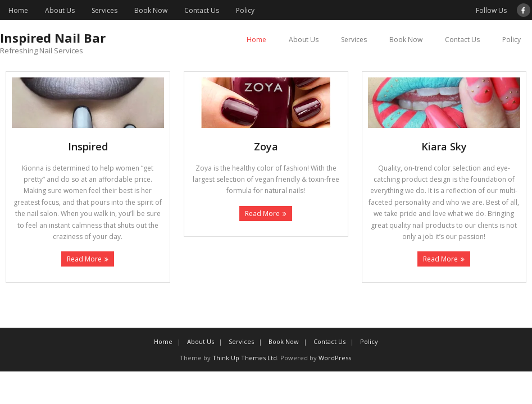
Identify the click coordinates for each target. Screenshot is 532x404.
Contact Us (202, 10)
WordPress (335, 358)
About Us (60, 10)
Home (18, 10)
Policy (245, 10)
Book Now (151, 10)
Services (104, 10)
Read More (84, 259)
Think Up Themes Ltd (245, 358)
